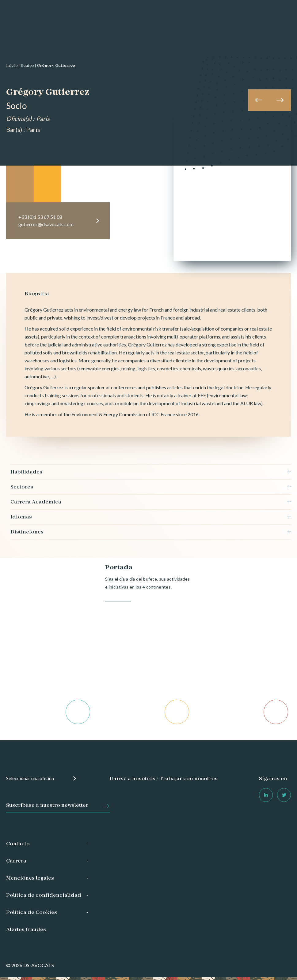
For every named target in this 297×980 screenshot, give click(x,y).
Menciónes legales (30, 878)
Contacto (18, 844)
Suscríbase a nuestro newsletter (47, 806)
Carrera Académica (36, 502)
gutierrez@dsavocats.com (46, 224)
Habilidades (26, 472)
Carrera (16, 861)
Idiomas (21, 517)
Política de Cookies (32, 913)
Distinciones (27, 532)
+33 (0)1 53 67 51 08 (40, 217)
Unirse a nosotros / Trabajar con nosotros (164, 779)
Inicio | (13, 66)
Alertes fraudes (26, 930)
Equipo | (28, 66)
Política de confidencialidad (44, 896)
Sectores (22, 487)
